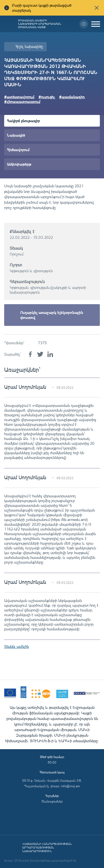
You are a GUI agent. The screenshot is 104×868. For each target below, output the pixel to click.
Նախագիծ (16, 135)
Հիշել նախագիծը (29, 46)
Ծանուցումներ (52, 801)
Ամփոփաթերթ (19, 164)
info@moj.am (71, 786)
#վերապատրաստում (22, 101)
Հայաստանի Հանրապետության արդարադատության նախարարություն (47, 848)
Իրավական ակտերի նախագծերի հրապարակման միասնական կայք (40, 24)
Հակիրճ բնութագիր (23, 121)
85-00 (52, 762)
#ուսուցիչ (47, 97)
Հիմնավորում (18, 150)
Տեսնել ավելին (17, 646)
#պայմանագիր (72, 97)
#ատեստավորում (19, 97)
